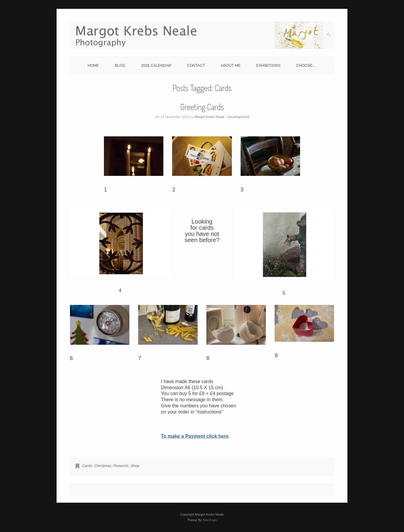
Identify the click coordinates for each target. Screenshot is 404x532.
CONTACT (196, 65)
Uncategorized (238, 117)
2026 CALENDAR (156, 65)
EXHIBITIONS (268, 65)
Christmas (103, 466)
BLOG (120, 65)
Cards (87, 466)
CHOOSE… (306, 65)
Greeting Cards (202, 107)
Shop (135, 466)
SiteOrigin (210, 520)
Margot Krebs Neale (209, 117)
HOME (93, 65)
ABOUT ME (231, 65)
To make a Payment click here (195, 436)
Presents (121, 466)
